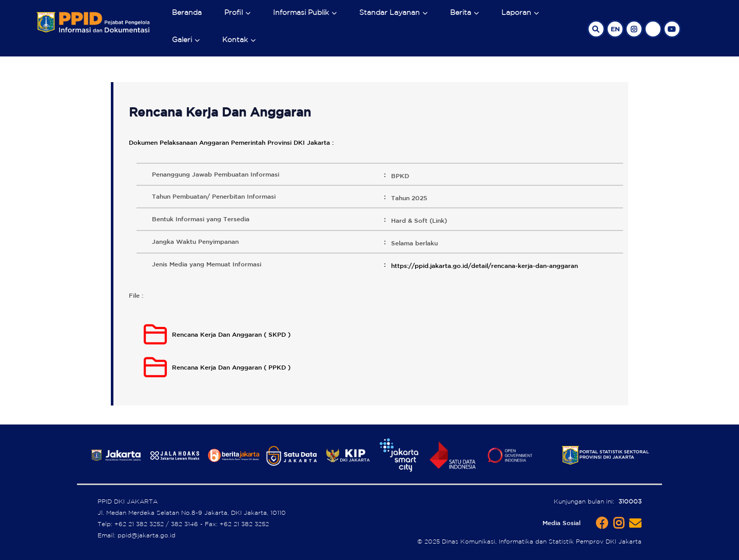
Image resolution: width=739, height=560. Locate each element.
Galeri (182, 40)
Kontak (235, 40)
